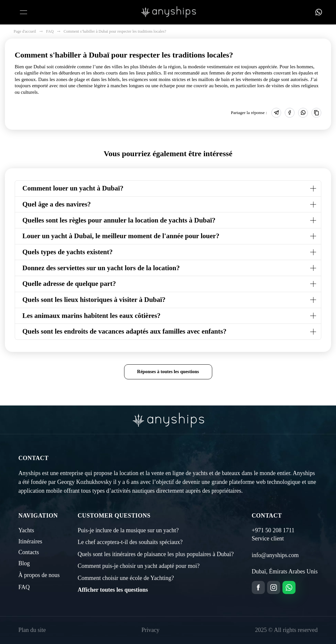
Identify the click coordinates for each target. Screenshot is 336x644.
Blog (24, 563)
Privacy (150, 630)
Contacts (29, 552)
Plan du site (32, 630)
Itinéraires (30, 541)
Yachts (26, 530)
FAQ (24, 587)
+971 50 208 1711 (273, 530)
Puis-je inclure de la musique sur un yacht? (128, 530)
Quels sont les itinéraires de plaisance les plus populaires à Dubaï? (156, 554)
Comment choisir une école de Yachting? (126, 578)
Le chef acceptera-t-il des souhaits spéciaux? (130, 542)
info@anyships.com (275, 555)
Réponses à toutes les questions (168, 372)
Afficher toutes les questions (113, 590)
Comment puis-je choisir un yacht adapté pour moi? (139, 566)
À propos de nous (39, 575)
